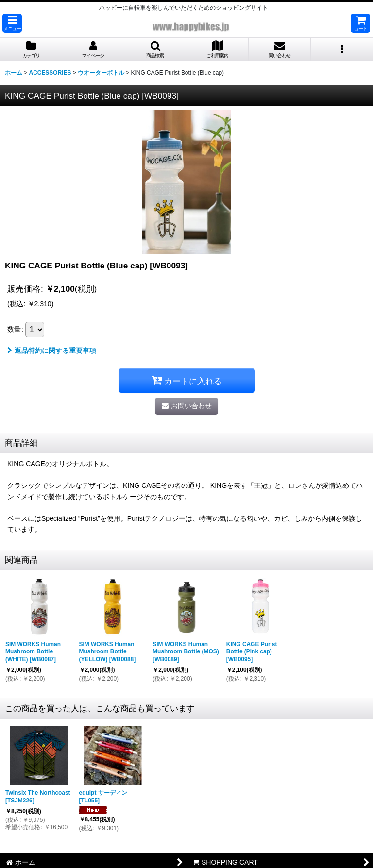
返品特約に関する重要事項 (52, 351)
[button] (12, 23)
